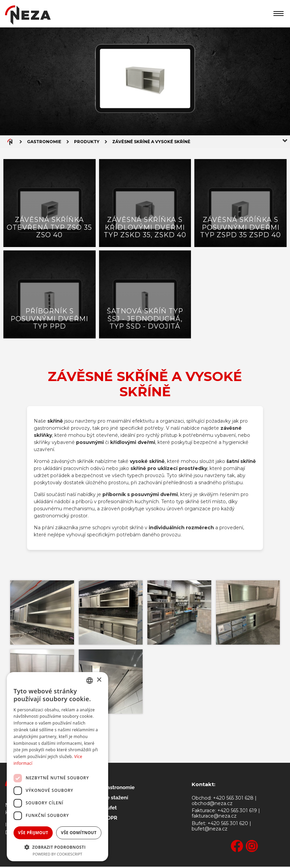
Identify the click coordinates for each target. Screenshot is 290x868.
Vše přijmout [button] (33, 833)
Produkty (87, 142)
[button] (57, 847)
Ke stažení (116, 799)
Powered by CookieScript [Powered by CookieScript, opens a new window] (58, 854)
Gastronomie (44, 142)
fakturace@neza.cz (214, 817)
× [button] (99, 680)
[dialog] (57, 767)
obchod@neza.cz (212, 805)
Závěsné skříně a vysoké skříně (151, 142)
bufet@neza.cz (210, 830)
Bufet (110, 809)
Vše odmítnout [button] (79, 833)
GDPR (110, 819)
